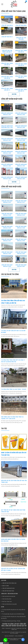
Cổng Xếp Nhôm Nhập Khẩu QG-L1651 (7, 114)
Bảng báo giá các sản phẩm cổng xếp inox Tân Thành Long (14, 481)
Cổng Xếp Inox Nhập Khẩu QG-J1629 (7, 227)
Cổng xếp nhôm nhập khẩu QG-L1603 (21, 165)
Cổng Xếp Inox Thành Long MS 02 (21, 51)
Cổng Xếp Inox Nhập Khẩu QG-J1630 (21, 227)
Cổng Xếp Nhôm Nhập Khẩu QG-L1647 (7, 140)
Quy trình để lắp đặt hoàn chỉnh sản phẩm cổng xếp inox (13, 511)
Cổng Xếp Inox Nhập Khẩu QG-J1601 (21, 266)
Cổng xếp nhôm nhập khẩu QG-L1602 (7, 165)
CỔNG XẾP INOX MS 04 (7, 25)
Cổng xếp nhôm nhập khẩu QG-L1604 (7, 178)
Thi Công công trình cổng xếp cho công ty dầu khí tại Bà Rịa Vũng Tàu (13, 361)
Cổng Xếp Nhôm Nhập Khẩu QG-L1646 (21, 127)
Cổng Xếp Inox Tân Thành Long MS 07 (7, 51)
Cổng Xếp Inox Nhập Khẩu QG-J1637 (21, 253)
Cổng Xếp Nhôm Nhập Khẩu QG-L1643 (21, 114)
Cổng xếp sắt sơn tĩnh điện (21, 38)
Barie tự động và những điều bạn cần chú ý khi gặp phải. (14, 454)
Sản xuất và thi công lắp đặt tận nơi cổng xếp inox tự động (13, 570)
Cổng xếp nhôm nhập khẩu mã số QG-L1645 (7, 127)
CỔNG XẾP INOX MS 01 (7, 37)
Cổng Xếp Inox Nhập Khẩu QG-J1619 (21, 214)
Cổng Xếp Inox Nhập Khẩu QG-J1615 (7, 202)
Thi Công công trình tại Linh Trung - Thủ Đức (14, 389)
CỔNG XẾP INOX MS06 (21, 25)
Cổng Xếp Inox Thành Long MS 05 (21, 65)
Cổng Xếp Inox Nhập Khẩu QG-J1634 (7, 253)
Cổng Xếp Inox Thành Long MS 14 (21, 90)
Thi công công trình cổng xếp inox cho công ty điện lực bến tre (13, 302)
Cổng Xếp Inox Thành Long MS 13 (7, 89)
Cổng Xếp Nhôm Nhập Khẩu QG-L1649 (7, 152)
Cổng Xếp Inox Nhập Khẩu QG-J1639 (7, 266)
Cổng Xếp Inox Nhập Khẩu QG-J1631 (7, 240)
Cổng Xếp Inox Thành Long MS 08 (7, 77)
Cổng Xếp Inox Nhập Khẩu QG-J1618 (7, 214)
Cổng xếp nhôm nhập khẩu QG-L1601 (21, 152)
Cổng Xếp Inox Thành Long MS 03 (7, 64)
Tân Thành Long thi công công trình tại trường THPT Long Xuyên (12, 418)
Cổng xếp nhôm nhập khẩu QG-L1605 (21, 178)
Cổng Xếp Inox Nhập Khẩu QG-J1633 (21, 240)
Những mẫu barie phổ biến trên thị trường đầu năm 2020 (13, 540)
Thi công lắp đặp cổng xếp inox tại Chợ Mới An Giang (13, 332)
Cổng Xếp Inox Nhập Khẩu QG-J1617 (21, 202)
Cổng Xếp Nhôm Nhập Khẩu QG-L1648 (21, 140)
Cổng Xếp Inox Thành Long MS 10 (21, 77)
